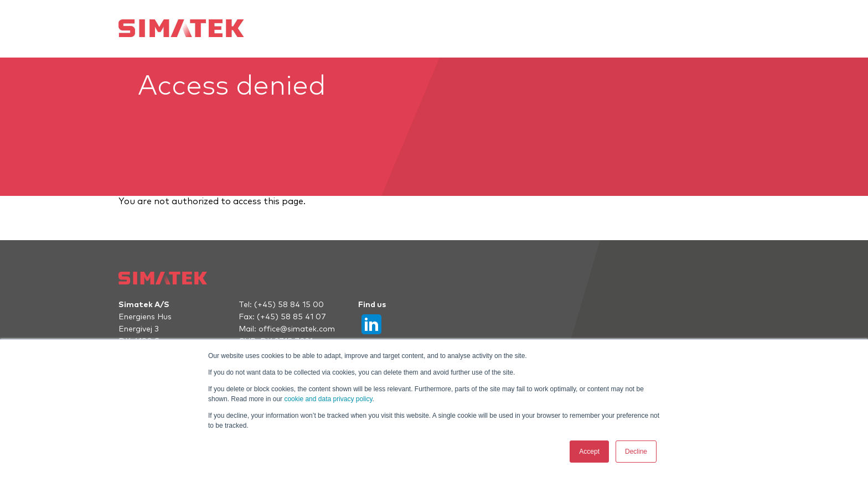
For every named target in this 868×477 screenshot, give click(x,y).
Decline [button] (636, 452)
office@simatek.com (297, 329)
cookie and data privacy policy (328, 399)
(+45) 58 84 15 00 (289, 305)
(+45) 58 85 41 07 (291, 317)
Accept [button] (589, 452)
